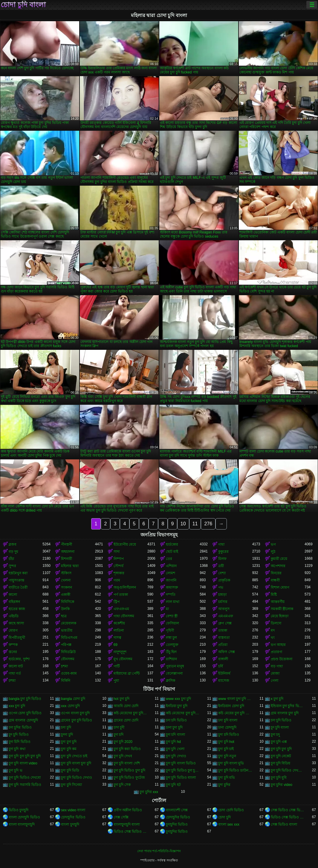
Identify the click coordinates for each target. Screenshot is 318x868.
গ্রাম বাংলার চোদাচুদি (23, 720)
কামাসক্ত (172, 587)
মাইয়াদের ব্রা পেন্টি (127, 673)
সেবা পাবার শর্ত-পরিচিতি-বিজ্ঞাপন (159, 851)
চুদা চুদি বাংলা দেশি (127, 763)
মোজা (275, 673)
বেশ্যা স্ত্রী (172, 616)
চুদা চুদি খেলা (175, 749)
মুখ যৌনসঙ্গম (123, 659)
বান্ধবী (275, 580)
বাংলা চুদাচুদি (70, 824)
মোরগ (13, 630)
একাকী (66, 595)
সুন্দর (12, 566)
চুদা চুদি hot (226, 742)
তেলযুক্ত (172, 645)
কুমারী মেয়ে (279, 559)
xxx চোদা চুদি (70, 706)
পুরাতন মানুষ (175, 666)
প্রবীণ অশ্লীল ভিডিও (128, 810)
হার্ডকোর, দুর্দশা (19, 659)
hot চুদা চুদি (121, 699)
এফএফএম (121, 609)
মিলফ (222, 559)
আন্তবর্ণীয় (278, 602)
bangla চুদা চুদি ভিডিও (25, 699)
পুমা (116, 681)
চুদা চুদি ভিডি (70, 770)
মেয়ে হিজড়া (280, 616)
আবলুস (224, 609)
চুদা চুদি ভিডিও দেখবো (25, 778)
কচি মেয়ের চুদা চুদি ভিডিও (235, 713)
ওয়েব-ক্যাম (69, 673)
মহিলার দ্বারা (70, 566)
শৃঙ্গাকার (119, 573)
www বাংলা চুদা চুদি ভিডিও (235, 699)
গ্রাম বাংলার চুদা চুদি (285, 713)
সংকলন (66, 587)
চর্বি (221, 666)
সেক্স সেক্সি (121, 817)
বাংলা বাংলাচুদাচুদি (22, 824)
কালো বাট (16, 666)
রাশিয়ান (171, 659)
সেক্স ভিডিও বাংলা (284, 824)
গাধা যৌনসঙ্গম (124, 616)
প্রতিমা (223, 645)
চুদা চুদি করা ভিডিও (127, 749)
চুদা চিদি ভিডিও (20, 742)
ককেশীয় (119, 623)
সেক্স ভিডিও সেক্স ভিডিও (288, 810)
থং (273, 638)
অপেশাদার (278, 566)
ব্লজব (13, 544)
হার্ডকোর (172, 544)
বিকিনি (66, 681)
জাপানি (171, 580)
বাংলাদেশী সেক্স (177, 810)
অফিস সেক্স (226, 652)
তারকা (223, 630)
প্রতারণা (276, 652)
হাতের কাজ (17, 609)
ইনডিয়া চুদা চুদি (177, 706)
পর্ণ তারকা (121, 595)
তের (169, 559)
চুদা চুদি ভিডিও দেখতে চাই (288, 770)
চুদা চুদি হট (173, 785)
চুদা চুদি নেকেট (281, 756)
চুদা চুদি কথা (17, 749)
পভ (221, 587)
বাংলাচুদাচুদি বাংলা (127, 824)
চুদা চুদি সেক (122, 785)
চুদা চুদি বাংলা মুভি (231, 763)
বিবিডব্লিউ (68, 652)
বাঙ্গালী (223, 659)
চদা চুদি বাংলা (228, 720)
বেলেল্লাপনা (174, 673)
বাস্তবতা (224, 638)
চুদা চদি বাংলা (175, 735)
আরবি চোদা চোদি (126, 706)
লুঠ (273, 552)
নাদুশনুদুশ (120, 652)
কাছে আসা (16, 623)
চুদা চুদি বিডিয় (281, 763)
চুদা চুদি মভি (227, 778)
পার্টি (117, 666)
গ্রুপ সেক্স (225, 623)
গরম (117, 580)
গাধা (221, 544)
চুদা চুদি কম (69, 749)
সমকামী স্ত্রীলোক (282, 609)
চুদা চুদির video (282, 785)
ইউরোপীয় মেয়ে (125, 544)
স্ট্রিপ (117, 602)
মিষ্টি (274, 595)
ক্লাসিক (171, 681)
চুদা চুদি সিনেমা (71, 785)
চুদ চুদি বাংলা (280, 727)
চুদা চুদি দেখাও (176, 756)
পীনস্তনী (66, 544)
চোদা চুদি (224, 817)
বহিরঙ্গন (14, 602)
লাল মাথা (173, 602)
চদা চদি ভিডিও (176, 720)
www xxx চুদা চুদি (178, 699)
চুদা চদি (119, 735)
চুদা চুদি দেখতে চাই (74, 756)
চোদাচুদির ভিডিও (73, 817)
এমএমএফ (226, 616)
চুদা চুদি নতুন (227, 756)
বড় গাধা (277, 666)
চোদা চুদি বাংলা (23, 5)
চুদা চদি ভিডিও (229, 735)
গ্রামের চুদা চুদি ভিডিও (77, 720)
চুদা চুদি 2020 (123, 742)
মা (167, 609)
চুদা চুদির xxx (149, 792)
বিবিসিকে (68, 602)
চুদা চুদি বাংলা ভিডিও (181, 763)
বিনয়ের (276, 573)
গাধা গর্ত (15, 673)
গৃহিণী (170, 630)
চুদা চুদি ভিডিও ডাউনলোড (235, 770)
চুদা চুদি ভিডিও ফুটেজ (129, 778)
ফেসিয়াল (172, 623)
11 (195, 524)
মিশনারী (66, 559)
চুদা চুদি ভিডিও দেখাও (77, 778)
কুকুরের (223, 552)
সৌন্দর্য (119, 566)
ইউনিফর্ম (224, 673)
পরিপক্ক (66, 645)
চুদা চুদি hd (173, 742)
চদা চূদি (66, 727)
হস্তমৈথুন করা (18, 573)
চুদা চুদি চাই (226, 749)
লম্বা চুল (171, 638)
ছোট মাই (172, 552)
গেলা (275, 681)
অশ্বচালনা (68, 552)
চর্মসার (223, 602)
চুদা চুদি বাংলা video (23, 763)
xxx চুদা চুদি (17, 706)
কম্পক (13, 645)
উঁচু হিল (171, 652)
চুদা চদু (275, 735)
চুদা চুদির (224, 785)
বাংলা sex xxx (229, 824)
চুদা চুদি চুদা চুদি (281, 749)
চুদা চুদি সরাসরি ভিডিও (25, 785)
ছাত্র (64, 616)
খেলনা (66, 580)
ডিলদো (276, 623)
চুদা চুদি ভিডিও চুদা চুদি (129, 770)
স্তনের (13, 652)
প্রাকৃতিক (224, 580)
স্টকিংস (66, 573)
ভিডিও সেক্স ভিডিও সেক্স (130, 832)
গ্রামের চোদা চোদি (126, 720)
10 (183, 524)
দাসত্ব (117, 638)
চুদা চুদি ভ (16, 770)
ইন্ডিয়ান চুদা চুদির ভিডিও (288, 706)
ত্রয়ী (221, 566)
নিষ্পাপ (119, 559)
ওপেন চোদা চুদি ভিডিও (25, 713)
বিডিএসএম (69, 638)
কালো (13, 595)
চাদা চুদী (119, 727)
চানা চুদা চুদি (174, 727)
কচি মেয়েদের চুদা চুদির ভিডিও (183, 713)
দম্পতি (171, 595)
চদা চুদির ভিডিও (20, 727)
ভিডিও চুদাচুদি (19, 810)
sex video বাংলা (73, 810)
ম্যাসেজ (224, 681)
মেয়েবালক (69, 623)
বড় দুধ (13, 552)
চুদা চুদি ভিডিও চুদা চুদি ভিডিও (183, 770)
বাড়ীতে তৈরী (18, 587)
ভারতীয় (67, 630)
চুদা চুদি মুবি (279, 778)
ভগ (273, 544)
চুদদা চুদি (67, 735)
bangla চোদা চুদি (73, 699)
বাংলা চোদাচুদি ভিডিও (24, 817)
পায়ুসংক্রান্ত (16, 580)
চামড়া (222, 595)
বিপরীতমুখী (17, 638)
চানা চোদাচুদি (227, 727)
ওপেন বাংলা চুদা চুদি (75, 713)
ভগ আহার (278, 645)
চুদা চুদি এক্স (279, 742)
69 (116, 645)
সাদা (117, 552)
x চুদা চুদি (277, 699)
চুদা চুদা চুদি (69, 742)
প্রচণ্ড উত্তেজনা (282, 659)
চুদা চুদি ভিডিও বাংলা (181, 778)
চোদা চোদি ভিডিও (231, 810)
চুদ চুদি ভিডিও (19, 735)
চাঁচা (11, 559)
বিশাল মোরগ (280, 587)
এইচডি (14, 616)
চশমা (64, 666)
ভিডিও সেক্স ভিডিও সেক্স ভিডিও (288, 817)
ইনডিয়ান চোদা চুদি (231, 706)
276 (208, 524)
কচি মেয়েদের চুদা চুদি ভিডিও (130, 713)
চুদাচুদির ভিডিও (177, 824)
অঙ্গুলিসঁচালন (125, 587)
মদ (273, 630)
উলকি (65, 609)
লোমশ (171, 573)
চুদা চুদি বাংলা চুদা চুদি (76, 763)
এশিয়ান (171, 566)
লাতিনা (119, 630)
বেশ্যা (222, 573)
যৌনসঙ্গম (68, 659)
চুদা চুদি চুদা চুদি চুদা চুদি (25, 756)
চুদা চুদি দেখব (123, 756)
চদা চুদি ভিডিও (281, 720)
